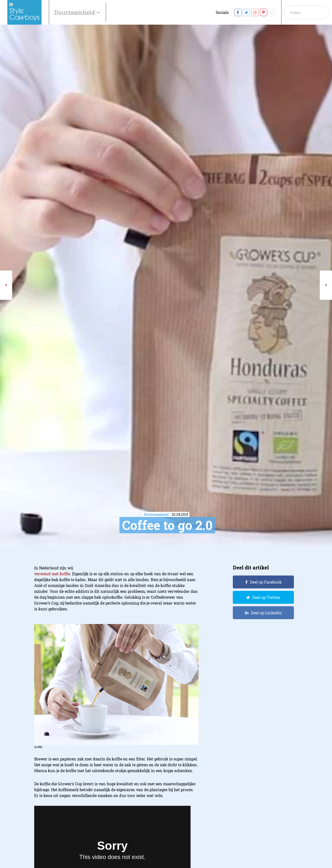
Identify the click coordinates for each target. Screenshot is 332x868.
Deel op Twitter (266, 597)
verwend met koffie (52, 574)
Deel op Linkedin (266, 613)
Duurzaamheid (75, 12)
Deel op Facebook (266, 582)
